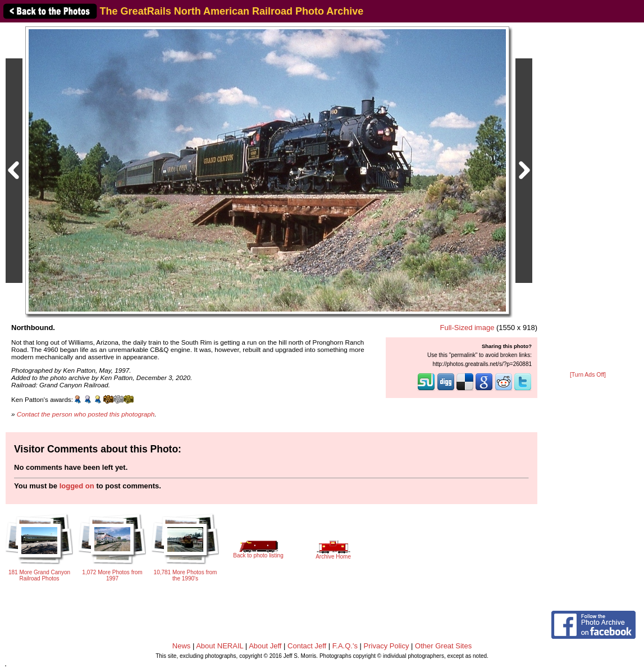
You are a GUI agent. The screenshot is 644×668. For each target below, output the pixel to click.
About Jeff (265, 646)
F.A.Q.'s (345, 646)
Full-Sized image (467, 328)
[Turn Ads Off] (588, 375)
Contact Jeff (307, 646)
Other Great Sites (443, 646)
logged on (77, 486)
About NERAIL (220, 646)
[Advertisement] (588, 198)
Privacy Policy (387, 646)
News (182, 646)
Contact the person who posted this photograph (86, 414)
